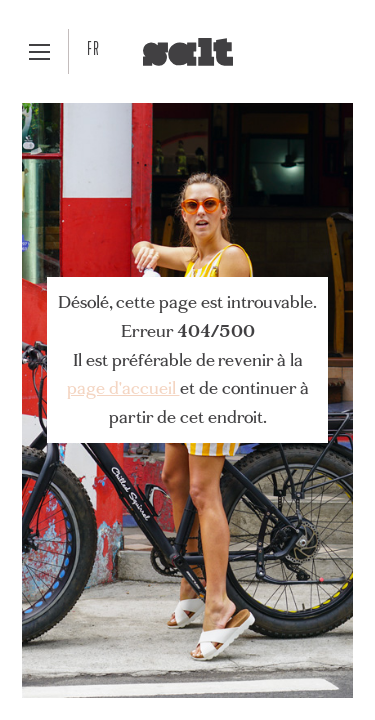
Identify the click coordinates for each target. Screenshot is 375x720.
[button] (40, 51)
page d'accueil (123, 387)
